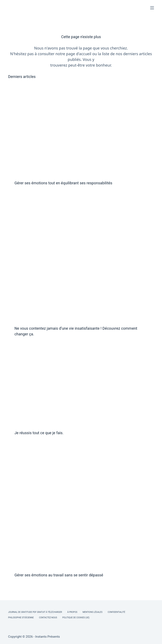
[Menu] (152, 8)
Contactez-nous (48, 618)
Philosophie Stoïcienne (21, 618)
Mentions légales (93, 612)
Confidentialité (116, 612)
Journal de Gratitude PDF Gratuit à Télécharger (35, 612)
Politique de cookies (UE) (76, 618)
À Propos (72, 612)
